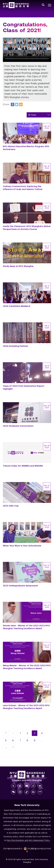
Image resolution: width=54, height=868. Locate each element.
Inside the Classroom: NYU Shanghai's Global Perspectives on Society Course (27, 228)
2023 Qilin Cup (11, 506)
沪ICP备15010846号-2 (13, 849)
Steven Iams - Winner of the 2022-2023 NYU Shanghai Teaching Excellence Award (26, 627)
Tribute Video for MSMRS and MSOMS (23, 466)
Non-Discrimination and (28, 840)
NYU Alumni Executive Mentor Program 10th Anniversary (26, 148)
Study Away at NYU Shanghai (18, 266)
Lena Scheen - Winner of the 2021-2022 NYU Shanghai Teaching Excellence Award (26, 707)
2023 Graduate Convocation (18, 426)
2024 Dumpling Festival (15, 346)
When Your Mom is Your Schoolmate (22, 546)
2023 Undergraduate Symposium (20, 586)
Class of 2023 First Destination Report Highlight (24, 387)
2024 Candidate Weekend (16, 306)
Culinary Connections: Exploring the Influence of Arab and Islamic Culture (23, 188)
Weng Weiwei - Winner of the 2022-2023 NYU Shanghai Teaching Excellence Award (27, 667)
